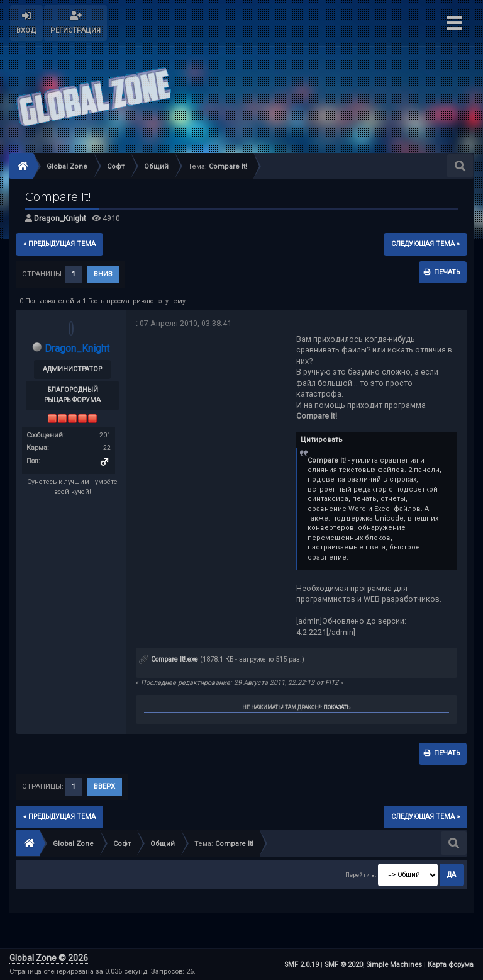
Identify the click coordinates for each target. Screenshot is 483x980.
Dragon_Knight (60, 218)
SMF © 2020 (344, 965)
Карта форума (451, 965)
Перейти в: (361, 875)
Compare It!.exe (169, 659)
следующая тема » (425, 244)
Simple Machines (394, 965)
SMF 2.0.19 (302, 965)
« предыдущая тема (59, 244)
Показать (337, 707)
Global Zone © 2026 (49, 958)
